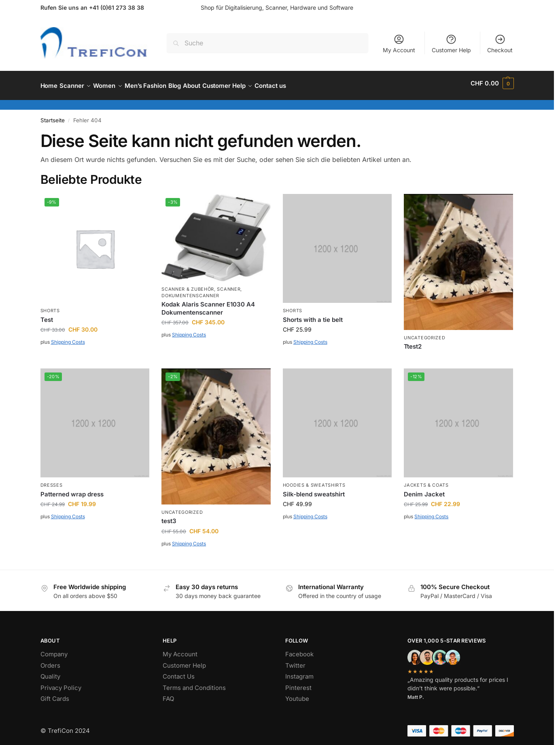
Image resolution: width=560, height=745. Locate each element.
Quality (50, 672)
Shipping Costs (68, 337)
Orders (50, 661)
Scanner (229, 285)
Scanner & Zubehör (188, 285)
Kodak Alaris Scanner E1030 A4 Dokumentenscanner (208, 304)
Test (47, 315)
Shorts (50, 306)
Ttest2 (413, 342)
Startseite (53, 116)
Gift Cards (55, 694)
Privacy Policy (61, 683)
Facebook (299, 650)
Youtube (297, 694)
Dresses (52, 481)
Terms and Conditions (194, 683)
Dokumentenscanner (190, 291)
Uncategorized (424, 333)
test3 (169, 516)
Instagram (299, 672)
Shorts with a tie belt (313, 315)
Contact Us (179, 672)
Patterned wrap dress (72, 490)
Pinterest (298, 683)
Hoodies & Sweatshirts (314, 481)
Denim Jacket (424, 490)
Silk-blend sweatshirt (314, 490)
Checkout (500, 44)
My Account (399, 44)
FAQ (168, 694)
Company (54, 650)
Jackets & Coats (426, 481)
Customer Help (451, 44)
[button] (492, 83)
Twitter (295, 661)
